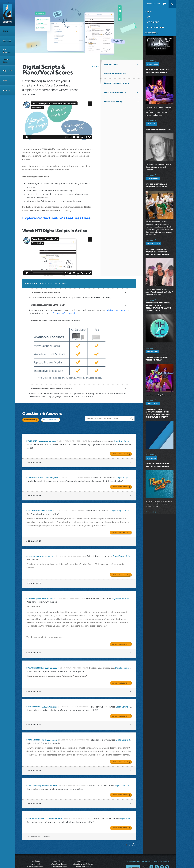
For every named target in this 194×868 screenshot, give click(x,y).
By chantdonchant (36, 803)
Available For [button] (111, 64)
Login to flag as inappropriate (73, 435)
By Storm (31, 588)
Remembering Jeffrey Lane (159, 130)
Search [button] (172, 4)
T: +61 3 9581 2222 (83, 861)
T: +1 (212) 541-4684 (35, 858)
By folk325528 (33, 771)
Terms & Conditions (134, 845)
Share (97, 67)
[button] (165, 4)
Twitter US (157, 850)
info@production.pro (116, 310)
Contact (156, 845)
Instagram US (167, 850)
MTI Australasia (155, 27)
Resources (7, 41)
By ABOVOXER (33, 471)
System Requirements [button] (115, 93)
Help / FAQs (7, 71)
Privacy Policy (146, 845)
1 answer (34, 456)
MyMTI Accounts (154, 4)
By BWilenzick (33, 727)
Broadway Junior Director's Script (129, 435)
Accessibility (165, 845)
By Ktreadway (33, 695)
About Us (6, 90)
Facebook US (151, 850)
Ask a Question (30, 420)
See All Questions (50, 420)
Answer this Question (120, 447)
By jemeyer (32, 435)
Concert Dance (6, 61)
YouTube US (162, 850)
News (5, 80)
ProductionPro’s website (65, 313)
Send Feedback (133, 850)
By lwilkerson (34, 657)
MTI (148, 17)
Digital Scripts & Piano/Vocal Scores (127, 503)
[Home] (8, 13)
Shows (5, 31)
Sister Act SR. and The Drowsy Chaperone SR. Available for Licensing (157, 252)
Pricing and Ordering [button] (115, 74)
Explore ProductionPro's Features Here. (57, 218)
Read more (151, 60)
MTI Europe (153, 22)
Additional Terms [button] (113, 102)
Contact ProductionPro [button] (116, 83)
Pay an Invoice (151, 33)
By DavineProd (34, 547)
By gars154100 (33, 503)
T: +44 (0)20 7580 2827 (59, 856)
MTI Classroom (7, 51)
